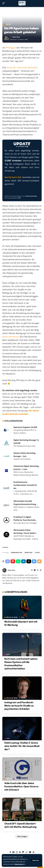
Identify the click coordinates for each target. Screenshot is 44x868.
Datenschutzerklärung (31, 196)
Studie (37, 553)
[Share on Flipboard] (13, 561)
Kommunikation (16, 553)
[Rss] (41, 570)
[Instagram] (38, 570)
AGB (19, 198)
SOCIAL (23, 698)
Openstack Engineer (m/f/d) (25, 427)
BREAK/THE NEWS (12, 617)
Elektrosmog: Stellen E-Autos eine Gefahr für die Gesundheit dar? (22, 746)
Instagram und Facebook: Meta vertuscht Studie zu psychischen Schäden (19, 706)
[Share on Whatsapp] (18, 561)
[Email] (39, 561)
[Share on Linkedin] (23, 561)
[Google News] (13, 852)
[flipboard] (23, 852)
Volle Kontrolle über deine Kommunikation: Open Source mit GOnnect (21, 787)
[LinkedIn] (20, 852)
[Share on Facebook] (8, 561)
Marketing (29, 553)
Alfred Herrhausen (11, 337)
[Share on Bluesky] (34, 561)
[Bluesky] (30, 852)
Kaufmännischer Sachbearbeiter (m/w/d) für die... (25, 485)
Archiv (9, 24)
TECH (23, 617)
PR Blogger (11, 48)
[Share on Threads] (29, 561)
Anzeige (9, 779)
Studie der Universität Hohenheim (22, 68)
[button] (36, 860)
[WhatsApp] (27, 852)
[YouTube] (35, 570)
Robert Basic (16, 37)
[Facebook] (32, 570)
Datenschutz (19, 864)
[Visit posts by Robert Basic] (7, 38)
